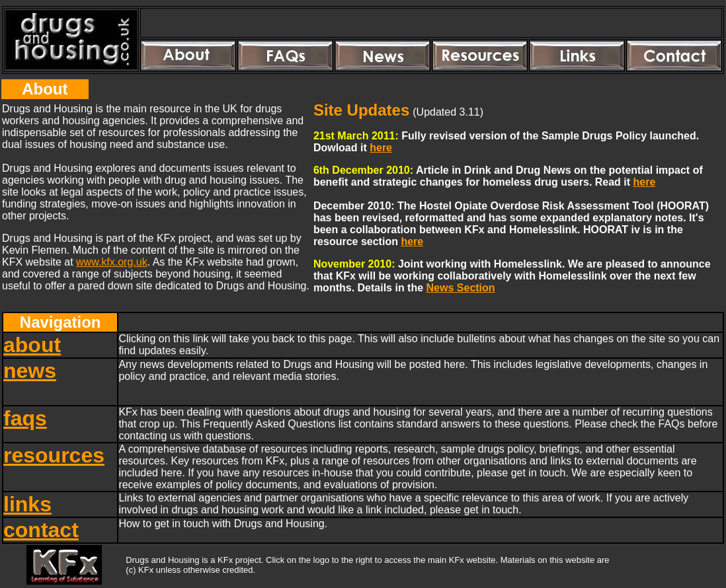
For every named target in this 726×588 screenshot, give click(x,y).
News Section (461, 288)
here (381, 148)
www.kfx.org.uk (112, 262)
